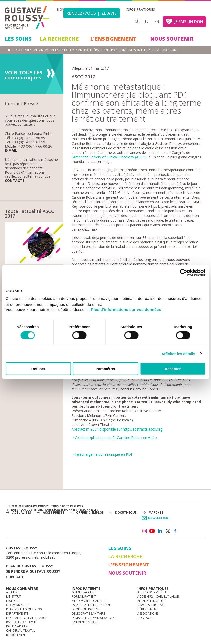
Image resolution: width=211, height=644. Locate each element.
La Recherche (59, 39)
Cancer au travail (21, 631)
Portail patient (84, 597)
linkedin (160, 531)
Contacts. (15, 181)
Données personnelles (81, 510)
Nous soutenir (172, 39)
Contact (15, 577)
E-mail (11, 151)
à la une (13, 592)
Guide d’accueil (84, 592)
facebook (175, 531)
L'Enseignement (113, 39)
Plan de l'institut (151, 601)
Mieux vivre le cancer (88, 601)
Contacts (145, 618)
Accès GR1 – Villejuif (153, 592)
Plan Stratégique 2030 (24, 609)
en (157, 21)
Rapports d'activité (22, 622)
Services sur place (151, 605)
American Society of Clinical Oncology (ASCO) (110, 157)
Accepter (173, 369)
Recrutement (16, 635)
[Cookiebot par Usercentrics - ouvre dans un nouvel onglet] (183, 272)
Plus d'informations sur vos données (126, 309)
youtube (152, 531)
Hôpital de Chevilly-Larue (27, 618)
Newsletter (156, 520)
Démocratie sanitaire (88, 614)
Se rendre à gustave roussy (33, 571)
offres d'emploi (90, 512)
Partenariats (17, 626)
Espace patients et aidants (92, 605)
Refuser (38, 369)
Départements (17, 614)
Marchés (156, 512)
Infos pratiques (140, 9)
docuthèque (126, 512)
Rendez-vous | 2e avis (92, 13)
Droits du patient (86, 609)
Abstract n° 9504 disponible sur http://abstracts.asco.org (117, 429)
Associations (148, 614)
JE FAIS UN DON (189, 22)
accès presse (54, 512)
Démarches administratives (93, 618)
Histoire (13, 601)
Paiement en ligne (85, 622)
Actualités (22, 512)
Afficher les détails (178, 354)
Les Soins (18, 39)
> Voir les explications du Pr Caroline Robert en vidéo (114, 437)
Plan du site (28, 510)
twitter (168, 531)
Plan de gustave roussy (30, 566)
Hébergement (148, 609)
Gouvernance (17, 605)
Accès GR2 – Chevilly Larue (158, 597)
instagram (144, 531)
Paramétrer (105, 369)
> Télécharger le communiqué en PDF (102, 454)
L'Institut (14, 597)
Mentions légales (50, 510)
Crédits (12, 510)
